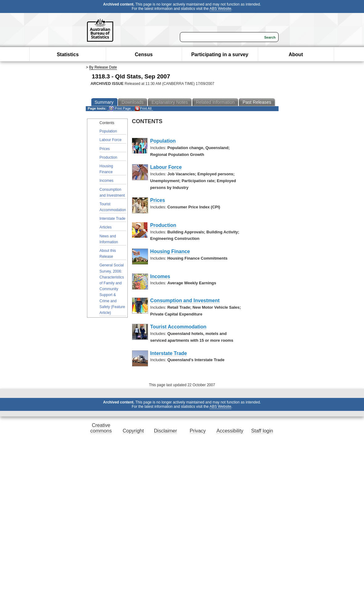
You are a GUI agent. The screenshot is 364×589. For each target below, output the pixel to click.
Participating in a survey (220, 54)
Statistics (68, 54)
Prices (105, 149)
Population (108, 131)
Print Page (120, 109)
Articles (106, 227)
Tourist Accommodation (113, 207)
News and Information (109, 239)
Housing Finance (106, 169)
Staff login (262, 431)
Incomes (107, 181)
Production (108, 157)
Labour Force (111, 140)
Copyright (133, 431)
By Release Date (103, 67)
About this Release (108, 254)
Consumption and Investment (112, 192)
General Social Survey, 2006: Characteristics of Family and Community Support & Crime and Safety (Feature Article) (112, 289)
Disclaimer (165, 431)
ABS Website (220, 9)
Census (144, 54)
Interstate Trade (113, 219)
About (296, 54)
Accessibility (230, 431)
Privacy (198, 431)
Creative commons (101, 428)
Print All (143, 109)
